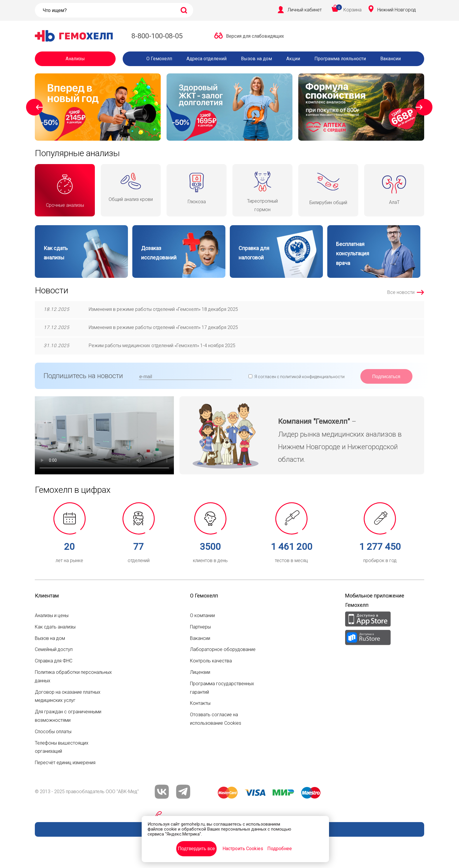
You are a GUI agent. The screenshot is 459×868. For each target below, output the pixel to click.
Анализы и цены (52, 615)
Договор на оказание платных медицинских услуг (68, 696)
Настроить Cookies (243, 849)
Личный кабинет (305, 10)
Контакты (200, 703)
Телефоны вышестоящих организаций (62, 747)
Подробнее (280, 849)
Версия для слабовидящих (255, 36)
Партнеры (200, 627)
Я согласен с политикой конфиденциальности (299, 377)
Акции (293, 59)
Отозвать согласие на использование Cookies (216, 719)
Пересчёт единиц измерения (65, 763)
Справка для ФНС (54, 661)
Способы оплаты (53, 732)
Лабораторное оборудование (223, 649)
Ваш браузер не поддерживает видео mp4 (104, 435)
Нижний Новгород (397, 10)
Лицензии (200, 672)
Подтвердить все (196, 849)
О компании (202, 615)
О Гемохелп (159, 59)
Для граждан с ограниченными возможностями (68, 716)
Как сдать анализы (55, 627)
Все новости (401, 292)
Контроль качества (211, 661)
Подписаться (386, 377)
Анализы (75, 59)
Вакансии (391, 59)
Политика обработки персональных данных (73, 676)
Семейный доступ (54, 649)
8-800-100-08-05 (157, 36)
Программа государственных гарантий (222, 688)
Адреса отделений (207, 59)
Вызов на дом (256, 59)
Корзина (352, 10)
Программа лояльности (340, 59)
